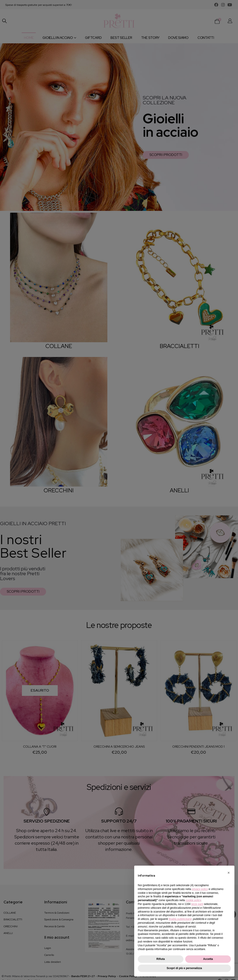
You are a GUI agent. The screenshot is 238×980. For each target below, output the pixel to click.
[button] (229, 873)
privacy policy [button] (200, 889)
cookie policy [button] (193, 900)
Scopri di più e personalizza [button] (184, 968)
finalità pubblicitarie (180, 919)
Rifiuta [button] (160, 959)
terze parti (197, 904)
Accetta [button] (208, 959)
